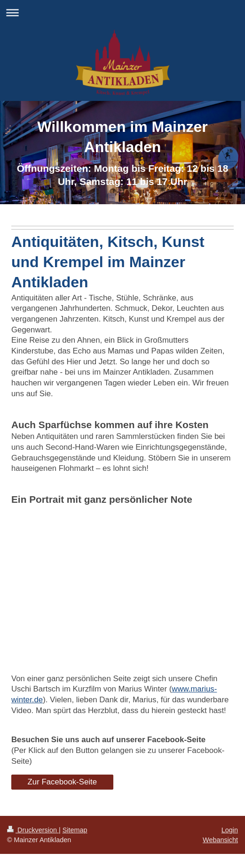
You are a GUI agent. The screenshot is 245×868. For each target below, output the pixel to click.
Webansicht (220, 840)
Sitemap (75, 830)
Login (230, 830)
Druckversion (33, 830)
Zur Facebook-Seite (62, 782)
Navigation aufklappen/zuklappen (122, 12)
